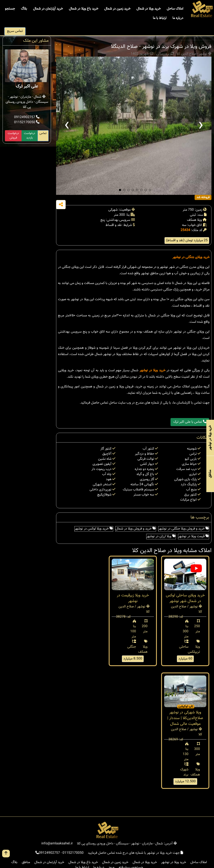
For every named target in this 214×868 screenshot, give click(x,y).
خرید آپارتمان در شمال (48, 9)
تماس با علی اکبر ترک (190, 422)
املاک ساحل (175, 9)
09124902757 (27, 117)
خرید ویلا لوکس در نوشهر (94, 529)
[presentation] (67, 126)
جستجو (10, 9)
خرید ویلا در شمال (149, 9)
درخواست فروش (13, 136)
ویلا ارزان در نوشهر (161, 536)
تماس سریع (15, 31)
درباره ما (178, 18)
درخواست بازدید (30, 136)
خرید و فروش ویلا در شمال (136, 529)
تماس (43, 133)
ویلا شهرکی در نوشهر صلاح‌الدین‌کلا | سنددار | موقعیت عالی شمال (185, 718)
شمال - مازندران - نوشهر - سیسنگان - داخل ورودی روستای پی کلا (27, 102)
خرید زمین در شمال (117, 9)
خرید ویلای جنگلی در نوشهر (191, 257)
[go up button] (6, 854)
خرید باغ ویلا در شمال (84, 9)
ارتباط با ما (160, 18)
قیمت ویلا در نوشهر (194, 536)
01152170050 (27, 122)
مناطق (26, 862)
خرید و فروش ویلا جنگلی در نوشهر (184, 529)
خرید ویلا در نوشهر (153, 370)
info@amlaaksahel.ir (57, 844)
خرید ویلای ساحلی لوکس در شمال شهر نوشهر (185, 598)
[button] (120, 190)
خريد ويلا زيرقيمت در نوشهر (133, 598)
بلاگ (24, 9)
